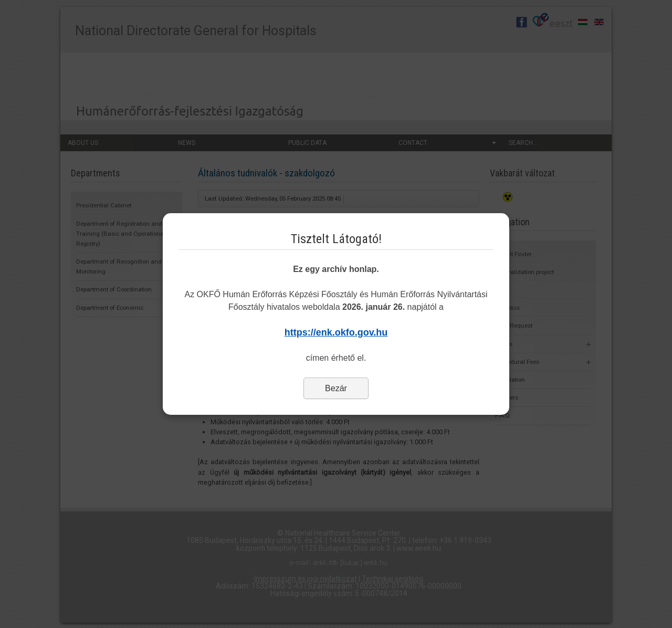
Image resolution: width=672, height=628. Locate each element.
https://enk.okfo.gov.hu (336, 332)
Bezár (336, 388)
